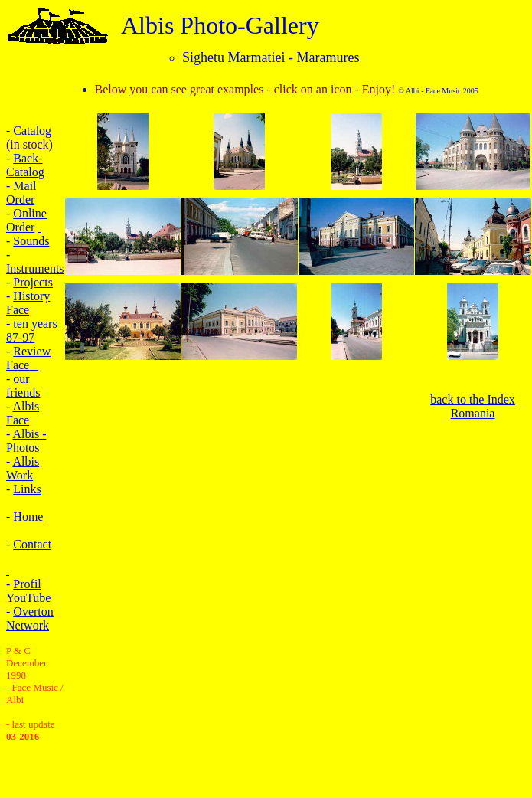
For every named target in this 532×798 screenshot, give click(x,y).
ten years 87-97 (32, 330)
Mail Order (21, 193)
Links (27, 489)
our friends (23, 386)
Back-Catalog (25, 165)
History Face (28, 303)
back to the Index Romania (473, 406)
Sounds (31, 241)
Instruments (35, 268)
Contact (32, 544)
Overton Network (30, 618)
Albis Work (23, 468)
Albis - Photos (26, 441)
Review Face (28, 358)
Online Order (26, 220)
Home (28, 517)
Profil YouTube (28, 591)
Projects (33, 282)
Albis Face (23, 413)
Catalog (32, 131)
